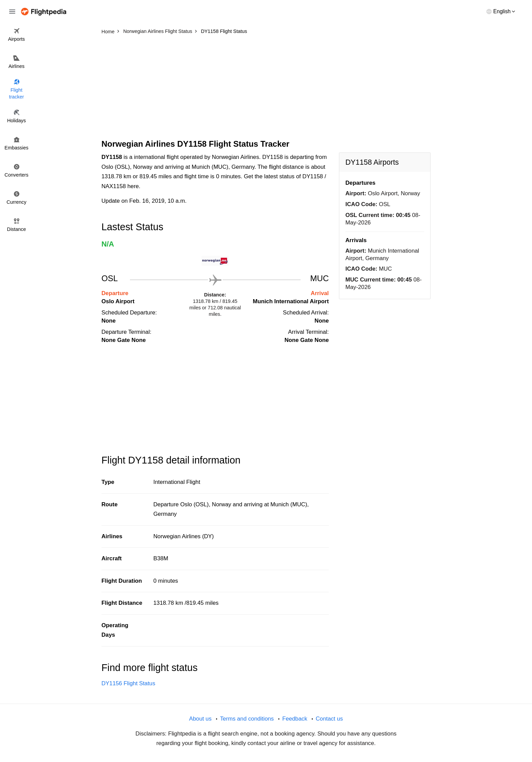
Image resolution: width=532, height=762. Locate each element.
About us (200, 719)
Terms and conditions (247, 719)
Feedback (295, 719)
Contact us (329, 719)
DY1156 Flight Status (128, 683)
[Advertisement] (266, 88)
